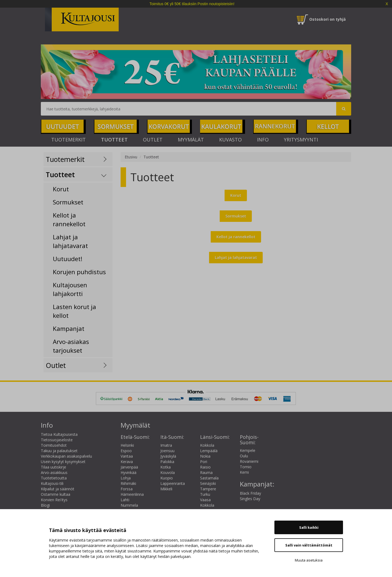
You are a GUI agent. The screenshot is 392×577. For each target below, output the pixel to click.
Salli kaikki (309, 527)
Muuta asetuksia (309, 560)
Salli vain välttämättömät (309, 545)
